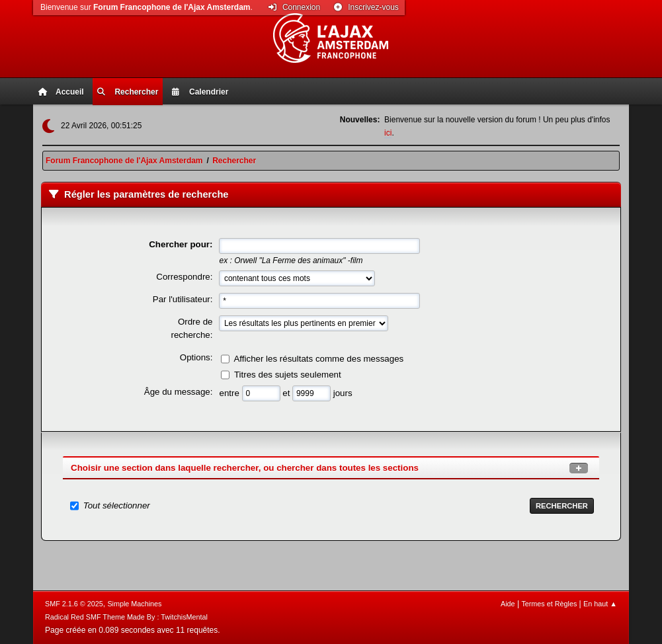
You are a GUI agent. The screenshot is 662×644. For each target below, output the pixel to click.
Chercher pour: (181, 244)
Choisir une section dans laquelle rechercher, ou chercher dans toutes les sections (245, 468)
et (287, 393)
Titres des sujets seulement (288, 375)
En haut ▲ (600, 604)
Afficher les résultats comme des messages (318, 359)
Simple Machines (134, 604)
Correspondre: (184, 277)
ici (388, 133)
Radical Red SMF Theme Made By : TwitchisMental (126, 617)
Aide (508, 604)
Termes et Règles (549, 604)
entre (230, 393)
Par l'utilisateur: (183, 299)
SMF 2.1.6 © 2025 (74, 604)
